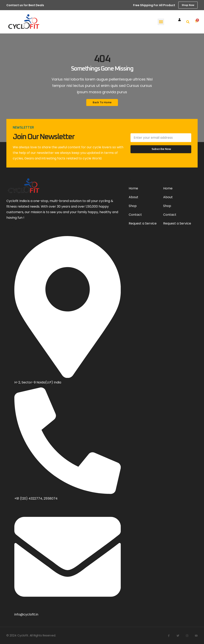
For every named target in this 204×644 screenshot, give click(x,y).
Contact (135, 215)
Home (133, 188)
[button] (161, 22)
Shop (133, 206)
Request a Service (143, 223)
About (133, 197)
